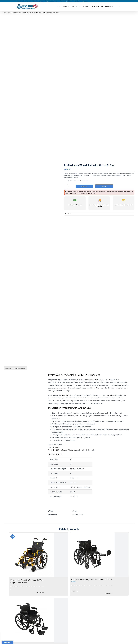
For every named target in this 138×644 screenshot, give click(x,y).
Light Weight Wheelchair (29, 13)
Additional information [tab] (20, 368)
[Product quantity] (69, 186)
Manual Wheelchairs (16, 13)
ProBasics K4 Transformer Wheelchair (62, 450)
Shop (9, 13)
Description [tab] (8, 368)
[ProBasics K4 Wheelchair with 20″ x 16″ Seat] (39, 620)
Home (5, 13)
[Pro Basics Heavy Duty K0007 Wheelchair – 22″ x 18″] (100, 554)
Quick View (41, 593)
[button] (120, 7)
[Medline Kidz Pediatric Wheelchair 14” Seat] (39, 555)
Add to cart (84, 186)
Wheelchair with (92, 380)
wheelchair (110, 395)
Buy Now (104, 186)
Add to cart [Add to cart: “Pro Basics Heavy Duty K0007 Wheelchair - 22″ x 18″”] (75, 591)
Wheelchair (65, 395)
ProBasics (57, 447)
